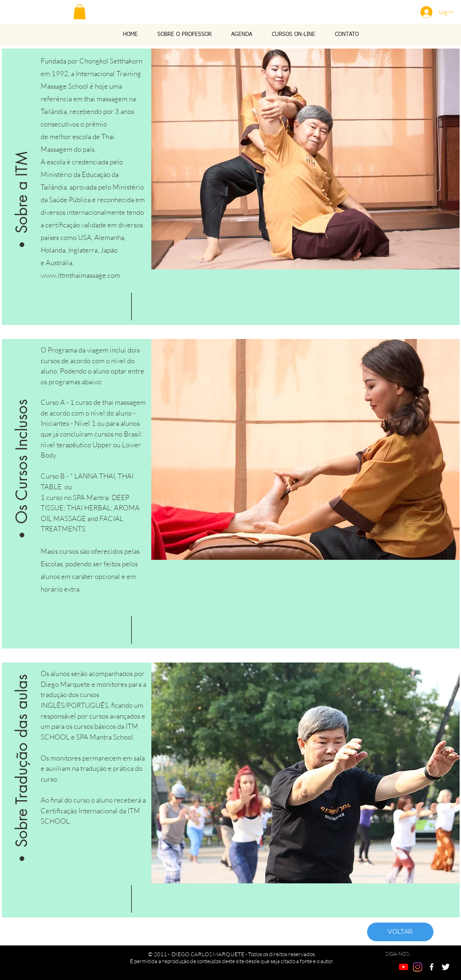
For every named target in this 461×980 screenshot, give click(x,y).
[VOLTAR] (400, 932)
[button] (80, 12)
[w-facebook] (432, 967)
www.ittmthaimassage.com (80, 275)
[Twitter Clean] (446, 967)
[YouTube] (404, 967)
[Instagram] (418, 967)
